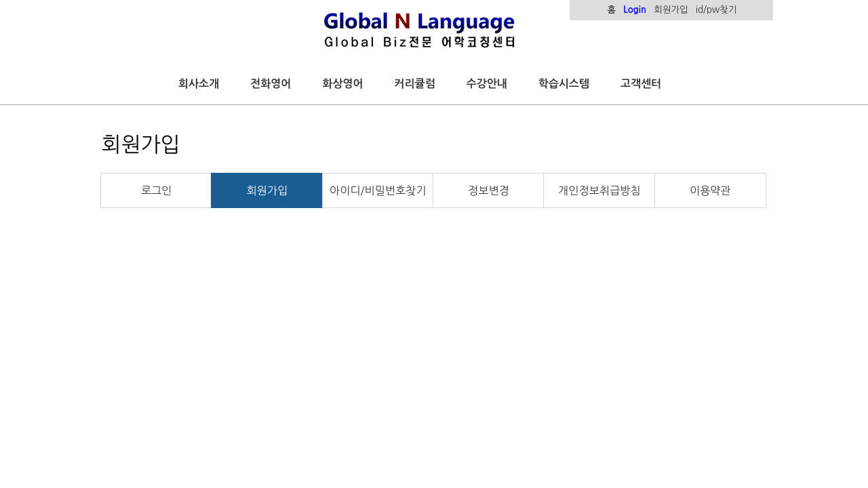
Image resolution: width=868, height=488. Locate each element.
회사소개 (199, 84)
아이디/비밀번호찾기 (378, 190)
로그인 (156, 190)
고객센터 (641, 84)
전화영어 (271, 84)
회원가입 (268, 190)
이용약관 (710, 190)
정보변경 (489, 190)
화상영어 (342, 84)
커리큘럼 (415, 84)
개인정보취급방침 (599, 190)
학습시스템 (564, 84)
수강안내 (487, 84)
